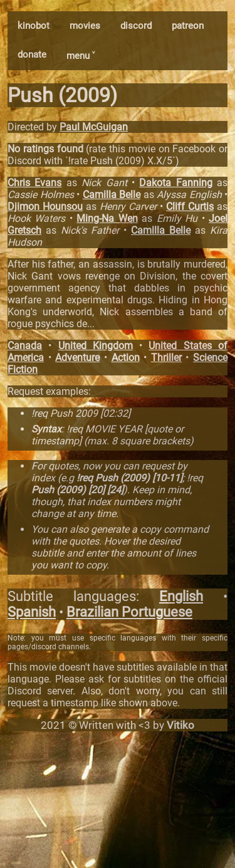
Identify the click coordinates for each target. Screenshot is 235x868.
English (181, 596)
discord (136, 26)
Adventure (77, 358)
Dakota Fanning (175, 183)
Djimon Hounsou (45, 207)
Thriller (166, 358)
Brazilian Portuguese (129, 612)
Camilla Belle (112, 195)
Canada (25, 346)
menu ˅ (81, 56)
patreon (188, 26)
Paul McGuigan (94, 127)
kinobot (34, 26)
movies (85, 26)
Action (126, 358)
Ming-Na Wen (107, 218)
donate (32, 55)
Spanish (32, 612)
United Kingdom (96, 346)
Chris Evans (34, 183)
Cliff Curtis (190, 207)
